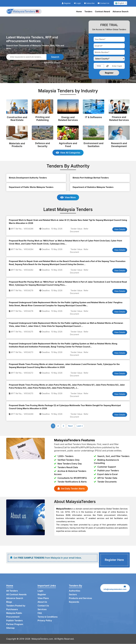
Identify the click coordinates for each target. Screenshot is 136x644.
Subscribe (89, 3)
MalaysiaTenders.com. (43, 639)
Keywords (74, 602)
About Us (42, 602)
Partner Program (15, 625)
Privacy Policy (45, 621)
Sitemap (10, 628)
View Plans (43, 599)
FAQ (40, 613)
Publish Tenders (14, 621)
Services (42, 610)
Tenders (88, 11)
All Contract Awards (16, 595)
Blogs (9, 602)
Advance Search (121, 11)
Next (70, 426)
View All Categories (68, 153)
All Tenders (12, 591)
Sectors (73, 595)
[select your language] (120, 3)
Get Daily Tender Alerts (71, 489)
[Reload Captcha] (107, 66)
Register (66, 3)
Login (77, 3)
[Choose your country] (109, 59)
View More (68, 197)
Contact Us (103, 3)
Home (79, 11)
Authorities (75, 591)
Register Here (114, 560)
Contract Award (102, 11)
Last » (80, 426)
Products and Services (80, 599)
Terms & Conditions (48, 617)
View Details (120, 229)
